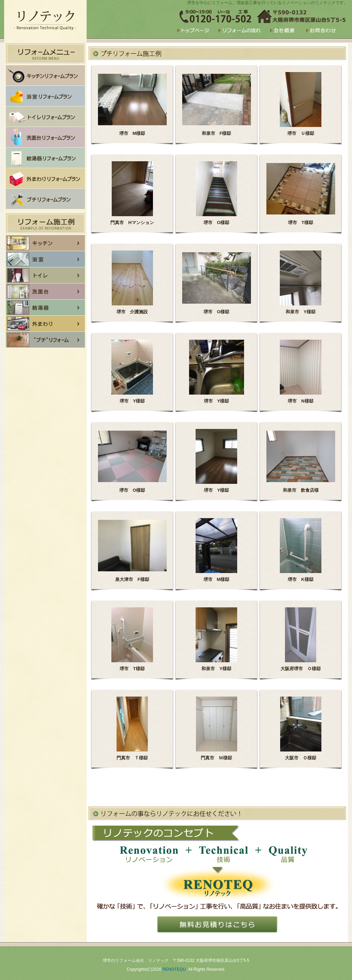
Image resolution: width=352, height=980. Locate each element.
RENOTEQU (174, 969)
